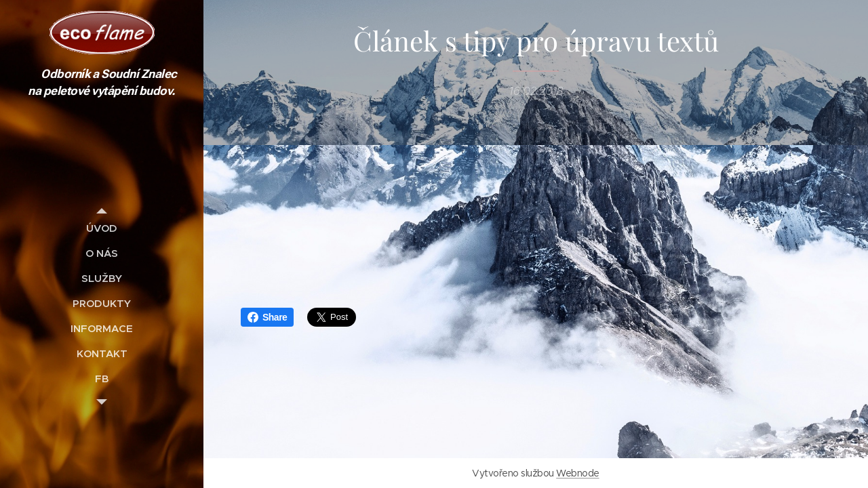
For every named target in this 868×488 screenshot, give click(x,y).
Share (267, 317)
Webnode (577, 473)
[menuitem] (102, 228)
